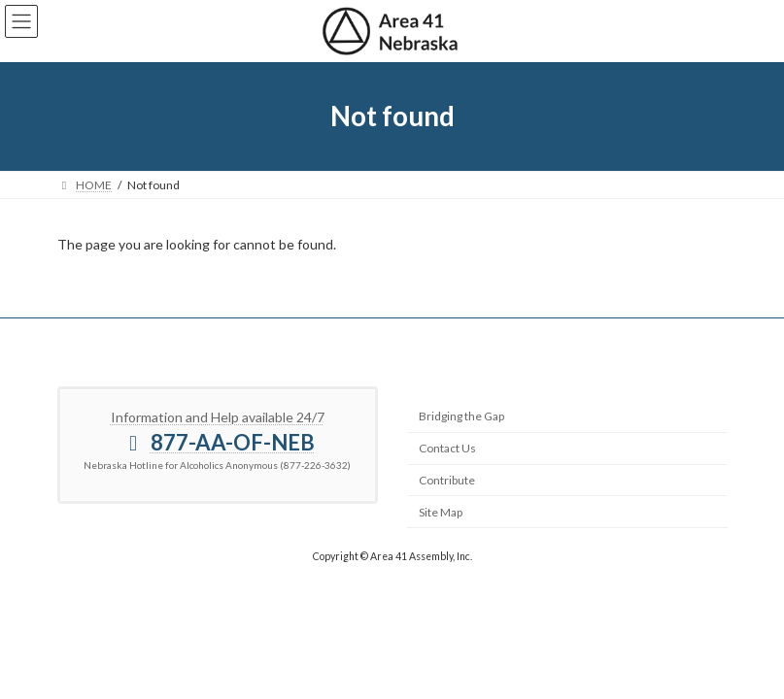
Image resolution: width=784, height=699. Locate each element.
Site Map (441, 512)
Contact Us (447, 448)
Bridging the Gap (461, 416)
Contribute (447, 480)
